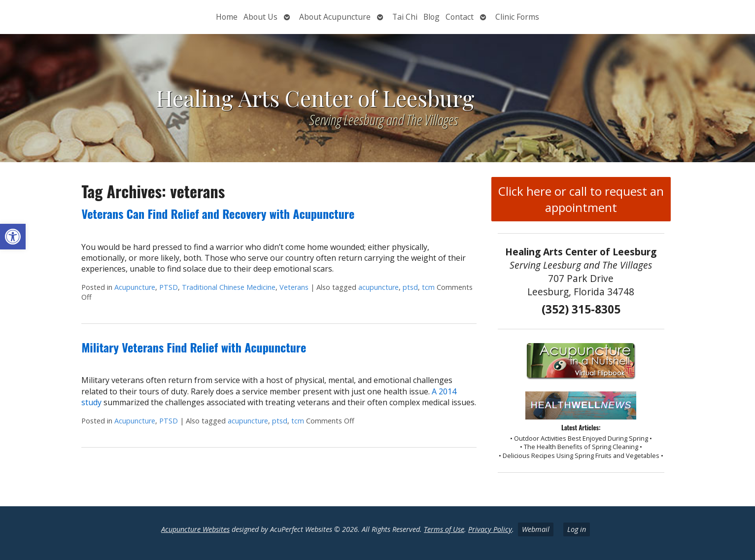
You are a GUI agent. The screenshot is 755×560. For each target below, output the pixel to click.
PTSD (169, 287)
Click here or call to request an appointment (581, 199)
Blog (431, 17)
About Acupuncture (335, 17)
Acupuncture (135, 287)
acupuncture (378, 287)
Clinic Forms (517, 17)
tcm (428, 287)
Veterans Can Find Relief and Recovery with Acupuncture (218, 213)
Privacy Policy (490, 529)
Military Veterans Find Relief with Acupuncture (194, 347)
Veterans (294, 287)
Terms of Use (444, 529)
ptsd (410, 287)
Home (227, 17)
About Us (260, 17)
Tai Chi (405, 17)
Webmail (536, 529)
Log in (577, 529)
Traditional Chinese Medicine (229, 287)
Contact (460, 17)
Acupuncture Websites (195, 529)
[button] (13, 237)
